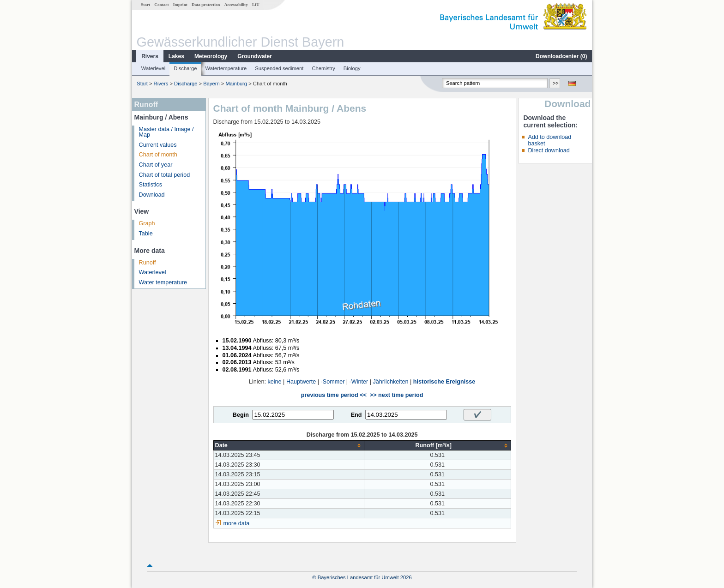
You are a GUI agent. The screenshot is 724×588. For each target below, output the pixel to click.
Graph (147, 223)
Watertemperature (226, 68)
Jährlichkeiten (391, 382)
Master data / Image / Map (166, 132)
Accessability (236, 5)
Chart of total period (165, 175)
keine (275, 382)
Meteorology (211, 56)
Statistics (151, 185)
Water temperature (163, 282)
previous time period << (334, 395)
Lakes (176, 56)
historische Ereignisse (444, 382)
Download (152, 195)
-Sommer (333, 382)
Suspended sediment (279, 68)
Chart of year (156, 165)
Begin (241, 415)
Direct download (549, 150)
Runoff (148, 263)
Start (145, 5)
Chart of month (158, 155)
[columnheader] (289, 446)
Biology (352, 68)
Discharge (185, 68)
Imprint (180, 5)
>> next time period (396, 395)
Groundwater (255, 56)
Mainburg (236, 84)
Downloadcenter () (561, 56)
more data (237, 523)
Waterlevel (153, 68)
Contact (161, 5)
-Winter (359, 382)
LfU (256, 5)
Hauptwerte (301, 382)
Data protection (206, 5)
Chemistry (323, 68)
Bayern (211, 84)
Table (146, 234)
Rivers (150, 56)
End (356, 415)
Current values (158, 145)
